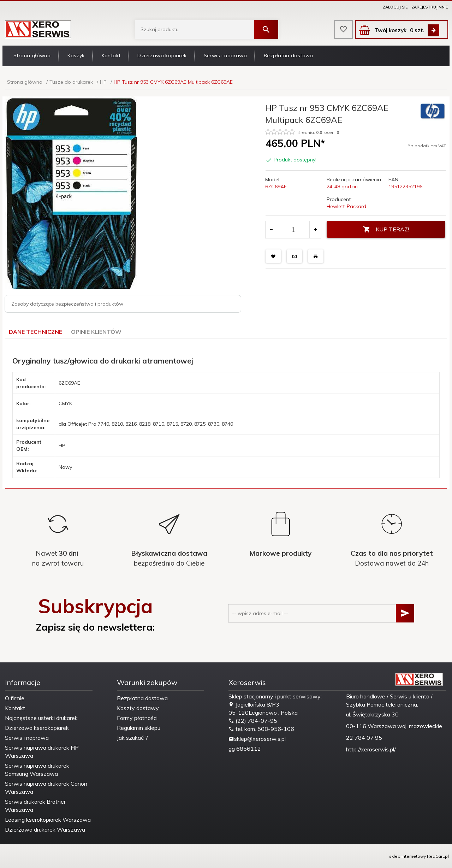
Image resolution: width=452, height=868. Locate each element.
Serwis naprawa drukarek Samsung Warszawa (37, 770)
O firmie (15, 698)
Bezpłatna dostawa (289, 55)
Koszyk (76, 55)
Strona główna (32, 55)
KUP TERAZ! (386, 229)
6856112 (249, 749)
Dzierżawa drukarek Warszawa (45, 829)
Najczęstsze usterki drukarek (41, 718)
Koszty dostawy (138, 708)
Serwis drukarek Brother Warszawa (35, 806)
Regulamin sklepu (139, 728)
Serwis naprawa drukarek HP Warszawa (42, 752)
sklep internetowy (408, 856)
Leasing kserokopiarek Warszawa (48, 820)
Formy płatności (137, 718)
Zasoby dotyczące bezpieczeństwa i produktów (67, 304)
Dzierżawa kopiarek (162, 55)
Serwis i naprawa (225, 55)
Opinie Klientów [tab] (96, 332)
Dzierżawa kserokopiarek (37, 728)
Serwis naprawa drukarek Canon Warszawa (46, 788)
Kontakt (111, 55)
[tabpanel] (226, 414)
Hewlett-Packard (346, 206)
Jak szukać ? (132, 738)
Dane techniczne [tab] (35, 332)
